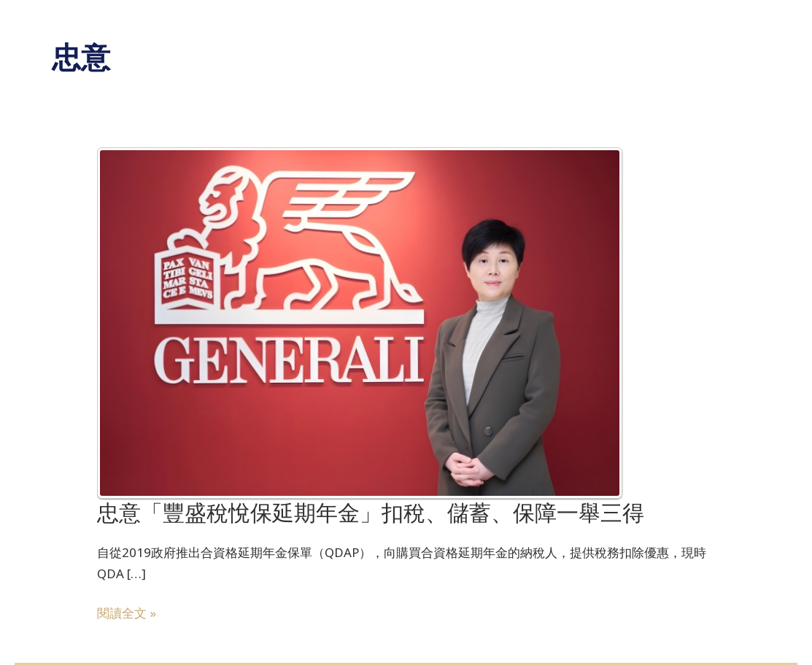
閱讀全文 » (127, 612)
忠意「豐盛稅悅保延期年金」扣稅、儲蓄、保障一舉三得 (371, 513)
